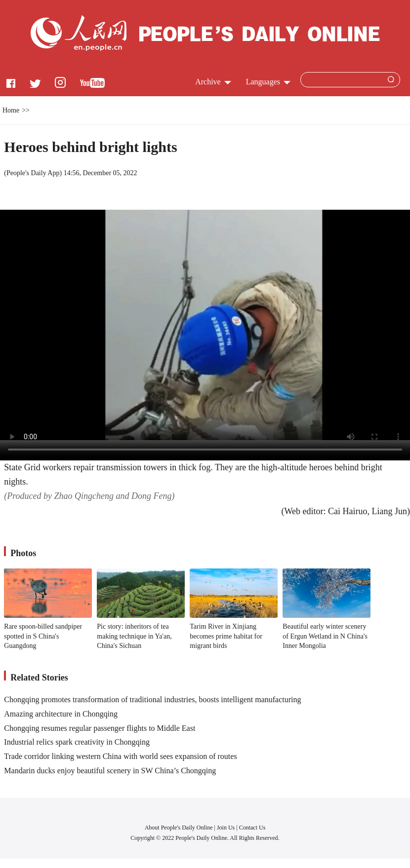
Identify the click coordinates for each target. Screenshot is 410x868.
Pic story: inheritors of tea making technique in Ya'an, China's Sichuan (134, 636)
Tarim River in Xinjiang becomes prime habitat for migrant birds (226, 636)
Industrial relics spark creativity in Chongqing (77, 742)
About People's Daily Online (179, 828)
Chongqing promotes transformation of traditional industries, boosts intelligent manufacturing (152, 699)
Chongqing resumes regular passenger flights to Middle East (100, 728)
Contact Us (252, 828)
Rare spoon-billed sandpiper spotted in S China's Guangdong (43, 636)
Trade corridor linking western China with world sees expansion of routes (120, 756)
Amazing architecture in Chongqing (61, 714)
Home (11, 110)
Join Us (226, 828)
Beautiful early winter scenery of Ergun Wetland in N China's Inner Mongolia (325, 636)
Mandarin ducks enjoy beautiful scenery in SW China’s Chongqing (110, 771)
